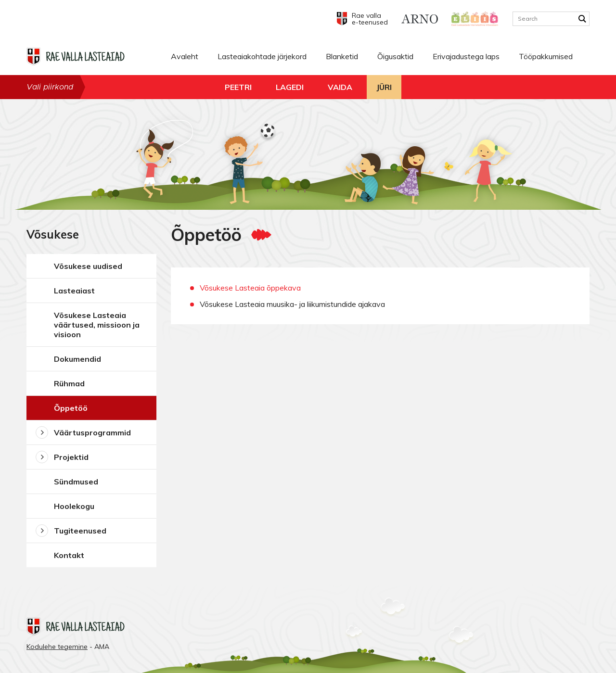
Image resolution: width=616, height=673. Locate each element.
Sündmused (76, 482)
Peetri (238, 87)
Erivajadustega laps (466, 56)
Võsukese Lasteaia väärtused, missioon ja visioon (97, 325)
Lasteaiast (74, 291)
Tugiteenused (80, 531)
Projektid (71, 457)
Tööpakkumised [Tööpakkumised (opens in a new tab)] (546, 56)
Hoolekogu (74, 506)
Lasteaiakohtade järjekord (262, 56)
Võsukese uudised (88, 266)
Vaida (340, 87)
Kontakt (69, 555)
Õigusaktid (395, 56)
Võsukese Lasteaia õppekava (250, 288)
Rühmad (69, 383)
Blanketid (342, 56)
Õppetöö (71, 408)
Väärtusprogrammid (92, 432)
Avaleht (185, 56)
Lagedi (290, 87)
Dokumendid (77, 359)
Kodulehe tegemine (57, 647)
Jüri (384, 87)
